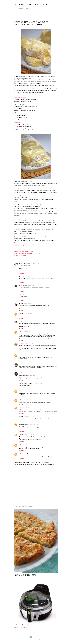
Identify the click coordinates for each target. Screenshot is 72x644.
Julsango (21, 314)
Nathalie (21, 303)
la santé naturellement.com (26, 383)
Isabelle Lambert (23, 400)
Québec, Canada (22, 256)
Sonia (20, 391)
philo (20, 276)
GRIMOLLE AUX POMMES (25, 575)
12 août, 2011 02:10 (35, 263)
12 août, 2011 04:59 (25, 294)
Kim (20, 332)
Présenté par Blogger (36, 637)
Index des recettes (25, 8)
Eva (20, 294)
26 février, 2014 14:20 (29, 435)
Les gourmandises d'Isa (36, 4)
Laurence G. (22, 355)
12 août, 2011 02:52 (26, 276)
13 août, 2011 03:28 (38, 383)
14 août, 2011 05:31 (26, 391)
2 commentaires (23, 578)
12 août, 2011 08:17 (28, 321)
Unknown (21, 434)
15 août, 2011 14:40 (32, 400)
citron (19, 253)
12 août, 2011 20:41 (28, 373)
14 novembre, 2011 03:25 (29, 417)
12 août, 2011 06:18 (28, 303)
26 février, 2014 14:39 (29, 445)
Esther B (21, 321)
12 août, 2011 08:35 (29, 343)
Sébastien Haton (23, 285)
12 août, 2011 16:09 (29, 364)
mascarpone (34, 253)
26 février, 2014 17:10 (33, 454)
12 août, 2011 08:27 (26, 332)
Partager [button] (16, 251)
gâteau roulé (23, 253)
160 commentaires (23, 627)
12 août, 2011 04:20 (32, 285)
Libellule (21, 373)
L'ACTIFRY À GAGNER (23, 625)
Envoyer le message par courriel (26, 251)
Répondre (22, 273)
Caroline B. (22, 343)
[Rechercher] (57, 4)
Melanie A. (22, 364)
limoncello (29, 253)
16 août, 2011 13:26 (26, 408)
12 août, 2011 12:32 (30, 355)
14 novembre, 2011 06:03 (34, 424)
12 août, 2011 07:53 (28, 314)
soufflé (39, 253)
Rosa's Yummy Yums (25, 263)
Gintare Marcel (42, 640)
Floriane (21, 417)
